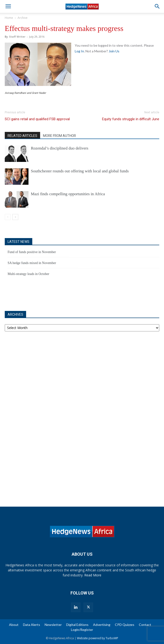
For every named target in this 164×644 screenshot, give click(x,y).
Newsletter (53, 625)
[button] (8, 6)
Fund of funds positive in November (32, 252)
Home (9, 18)
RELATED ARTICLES (22, 136)
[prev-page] (8, 217)
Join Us (114, 51)
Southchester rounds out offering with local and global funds (80, 171)
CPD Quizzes (125, 625)
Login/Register (82, 630)
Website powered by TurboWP (98, 638)
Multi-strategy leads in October (28, 274)
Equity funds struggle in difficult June (131, 119)
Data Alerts (32, 625)
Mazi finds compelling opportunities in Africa (68, 194)
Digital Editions (77, 625)
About (14, 625)
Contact (145, 625)
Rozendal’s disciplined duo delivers (60, 148)
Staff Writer (17, 37)
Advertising (102, 625)
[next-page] (15, 217)
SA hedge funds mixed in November (32, 263)
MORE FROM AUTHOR (59, 136)
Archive (23, 18)
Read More (93, 575)
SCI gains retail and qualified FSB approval (37, 119)
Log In (79, 51)
